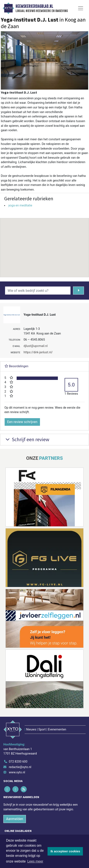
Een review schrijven (22, 422)
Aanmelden (15, 819)
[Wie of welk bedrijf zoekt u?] (38, 291)
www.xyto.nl (17, 772)
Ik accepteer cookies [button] (65, 851)
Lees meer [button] (35, 861)
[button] (45, 244)
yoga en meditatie (20, 205)
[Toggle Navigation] (81, 8)
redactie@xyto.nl (20, 767)
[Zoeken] (78, 291)
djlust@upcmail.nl (36, 346)
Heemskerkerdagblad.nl (34, 6)
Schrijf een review (27, 439)
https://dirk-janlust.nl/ (38, 352)
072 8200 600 (18, 762)
